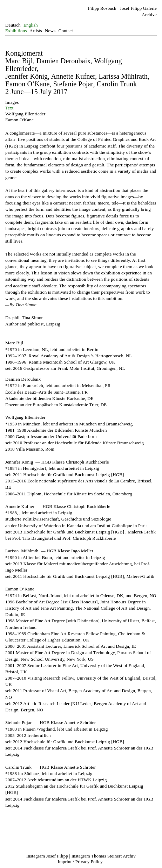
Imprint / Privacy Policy (80, 862)
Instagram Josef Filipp (47, 856)
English (31, 25)
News (50, 31)
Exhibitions (16, 31)
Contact (66, 31)
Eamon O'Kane (19, 120)
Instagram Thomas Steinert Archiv (104, 856)
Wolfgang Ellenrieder (25, 114)
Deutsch (13, 25)
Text (9, 108)
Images (12, 102)
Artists (36, 31)
